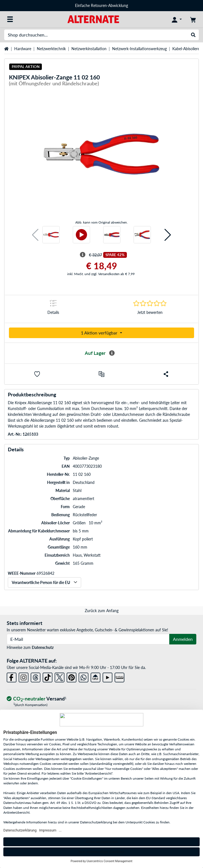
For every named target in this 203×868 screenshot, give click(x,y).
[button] (35, 235)
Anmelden (183, 639)
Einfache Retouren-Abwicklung (101, 5)
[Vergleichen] (101, 374)
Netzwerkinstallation (89, 49)
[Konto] (177, 19)
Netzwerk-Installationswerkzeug (139, 49)
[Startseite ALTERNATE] (93, 19)
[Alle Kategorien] (10, 19)
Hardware (23, 49)
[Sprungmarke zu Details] (53, 309)
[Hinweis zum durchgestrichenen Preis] (83, 255)
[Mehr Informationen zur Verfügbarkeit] (112, 353)
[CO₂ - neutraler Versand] (37, 699)
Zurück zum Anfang (102, 611)
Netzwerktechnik (51, 49)
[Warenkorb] (193, 19)
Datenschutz (43, 647)
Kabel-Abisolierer (187, 49)
